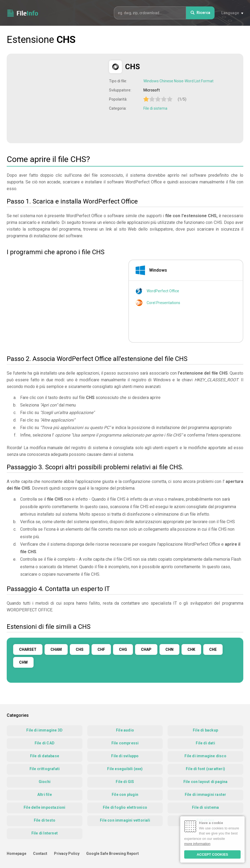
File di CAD (45, 743)
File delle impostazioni (45, 807)
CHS (80, 649)
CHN (169, 649)
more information (197, 844)
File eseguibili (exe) (125, 769)
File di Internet (45, 833)
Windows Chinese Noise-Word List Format (178, 81)
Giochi (45, 782)
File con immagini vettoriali (125, 820)
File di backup (205, 730)
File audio (125, 730)
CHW (23, 662)
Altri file (45, 795)
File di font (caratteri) (205, 769)
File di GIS (125, 782)
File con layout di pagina (206, 782)
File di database (45, 756)
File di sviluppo (125, 756)
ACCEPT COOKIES (212, 854)
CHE (213, 649)
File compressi (125, 743)
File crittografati (45, 769)
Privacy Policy (67, 854)
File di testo (45, 820)
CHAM (56, 649)
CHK (191, 649)
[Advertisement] (59, 98)
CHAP (146, 649)
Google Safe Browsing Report (113, 854)
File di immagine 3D (44, 730)
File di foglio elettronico (125, 807)
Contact (40, 854)
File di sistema (155, 108)
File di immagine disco (205, 756)
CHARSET (28, 649)
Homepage (17, 854)
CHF (101, 649)
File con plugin (125, 795)
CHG (123, 649)
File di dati (205, 743)
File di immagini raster (206, 795)
